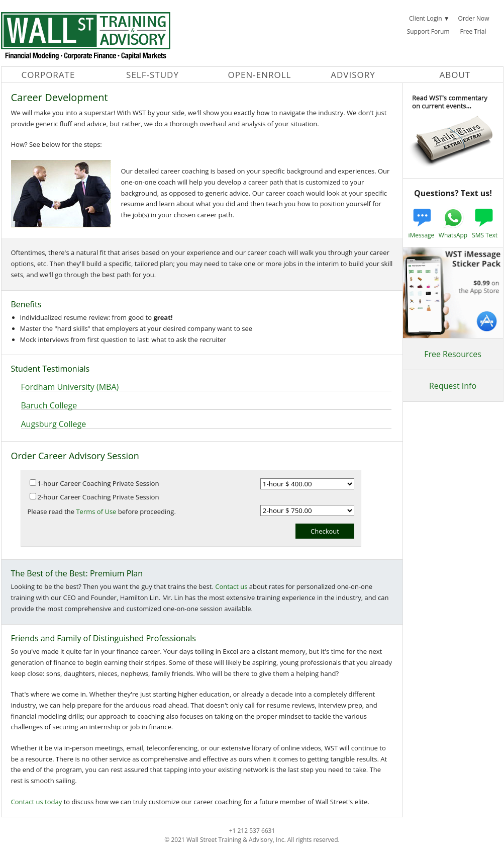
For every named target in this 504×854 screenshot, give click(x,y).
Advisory (353, 75)
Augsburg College (54, 424)
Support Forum (428, 31)
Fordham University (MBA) (70, 387)
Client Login (429, 18)
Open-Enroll (260, 75)
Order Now (474, 18)
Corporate (48, 75)
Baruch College (49, 405)
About (455, 75)
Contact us (231, 586)
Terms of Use (96, 511)
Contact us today (37, 802)
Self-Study (153, 75)
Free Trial (473, 31)
